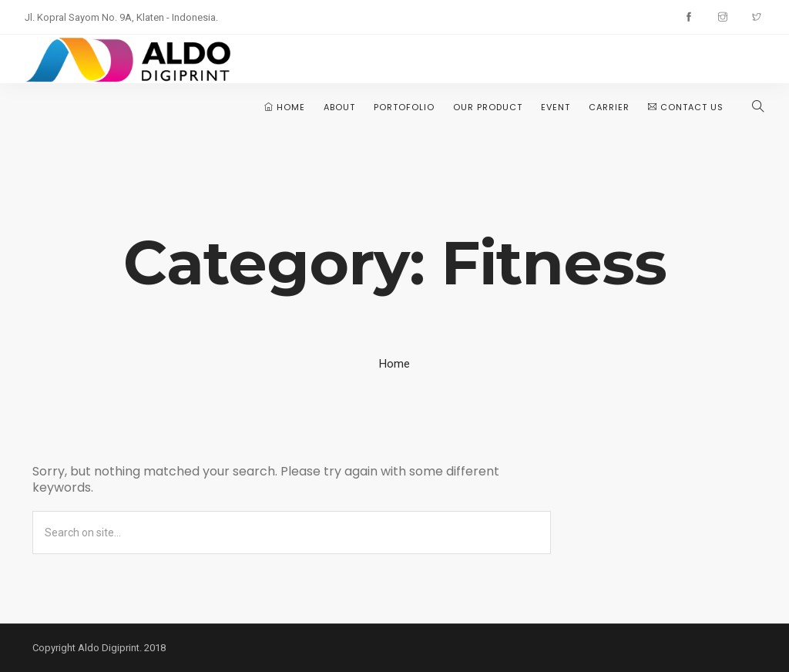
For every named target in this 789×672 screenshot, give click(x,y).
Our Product (488, 107)
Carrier (609, 107)
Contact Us (686, 107)
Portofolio (404, 107)
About (339, 107)
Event (556, 107)
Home (285, 107)
